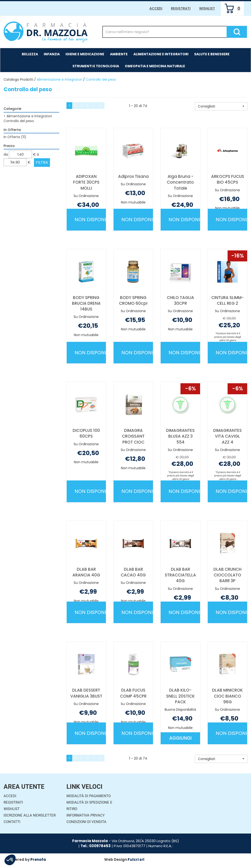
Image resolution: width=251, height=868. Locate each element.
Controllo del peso (19, 121)
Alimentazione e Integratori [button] (161, 54)
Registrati (181, 8)
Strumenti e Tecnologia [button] (96, 66)
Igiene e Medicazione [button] (85, 54)
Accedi (156, 8)
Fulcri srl (136, 860)
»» (101, 105)
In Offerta (15, 137)
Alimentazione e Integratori (60, 79)
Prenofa (38, 860)
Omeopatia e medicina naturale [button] (155, 66)
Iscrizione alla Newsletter (30, 815)
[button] (221, 106)
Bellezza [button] (30, 54)
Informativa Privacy (86, 815)
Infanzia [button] (52, 54)
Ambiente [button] (119, 54)
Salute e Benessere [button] (212, 54)
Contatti (12, 822)
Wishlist (207, 8)
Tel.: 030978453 (96, 846)
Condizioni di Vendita (86, 822)
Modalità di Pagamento (89, 796)
